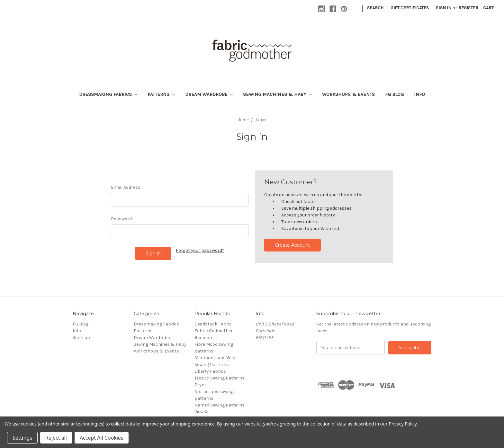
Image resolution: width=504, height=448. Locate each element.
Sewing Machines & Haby (277, 94)
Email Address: (126, 187)
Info (419, 94)
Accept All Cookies (102, 438)
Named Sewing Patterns (220, 405)
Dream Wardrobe (209, 94)
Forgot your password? (200, 250)
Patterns (161, 94)
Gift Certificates (410, 8)
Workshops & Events (348, 94)
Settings (22, 438)
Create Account (292, 245)
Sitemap (81, 338)
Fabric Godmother (214, 331)
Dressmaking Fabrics (108, 94)
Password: (122, 219)
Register (468, 8)
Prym (200, 385)
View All (202, 412)
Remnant (204, 338)
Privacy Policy (403, 424)
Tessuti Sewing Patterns (220, 378)
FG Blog (394, 94)
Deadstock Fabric (213, 324)
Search (375, 8)
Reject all (56, 438)
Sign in (444, 8)
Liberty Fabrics (210, 371)
